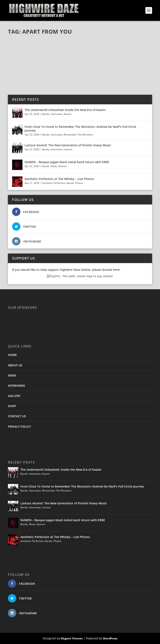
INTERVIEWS (16, 386)
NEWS (12, 375)
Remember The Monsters (79, 135)
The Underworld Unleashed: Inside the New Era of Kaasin (65, 110)
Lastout (68, 149)
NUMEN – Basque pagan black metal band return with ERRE (67, 162)
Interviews (57, 114)
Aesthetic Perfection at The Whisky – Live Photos (59, 179)
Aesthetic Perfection (54, 183)
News (54, 166)
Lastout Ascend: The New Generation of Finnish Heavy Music (68, 145)
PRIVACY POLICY (19, 427)
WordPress (110, 638)
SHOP (12, 406)
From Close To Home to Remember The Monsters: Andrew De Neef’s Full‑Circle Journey (80, 129)
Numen (63, 166)
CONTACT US (17, 416)
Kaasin (68, 114)
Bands (46, 114)
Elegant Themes (72, 638)
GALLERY (14, 396)
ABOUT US (15, 365)
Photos (79, 183)
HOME (12, 355)
